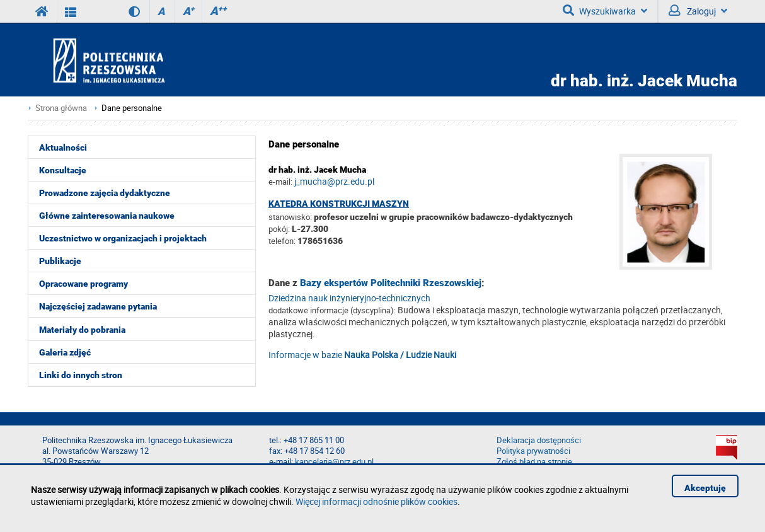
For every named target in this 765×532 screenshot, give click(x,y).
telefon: (282, 241)
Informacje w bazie (362, 355)
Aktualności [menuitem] (63, 147)
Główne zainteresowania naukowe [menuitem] (107, 216)
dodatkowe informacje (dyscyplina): (332, 310)
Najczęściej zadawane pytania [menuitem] (98, 306)
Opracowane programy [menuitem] (83, 284)
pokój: (280, 229)
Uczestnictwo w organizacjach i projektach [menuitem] (123, 238)
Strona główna (61, 108)
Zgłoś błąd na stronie (534, 462)
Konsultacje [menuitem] (63, 170)
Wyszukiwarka (605, 11)
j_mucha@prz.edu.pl (334, 181)
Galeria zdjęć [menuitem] (65, 352)
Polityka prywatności (533, 451)
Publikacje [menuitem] (60, 261)
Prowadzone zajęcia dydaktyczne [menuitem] (105, 193)
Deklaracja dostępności (539, 440)
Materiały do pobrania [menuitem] (82, 330)
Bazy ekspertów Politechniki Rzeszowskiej (391, 283)
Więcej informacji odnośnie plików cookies (377, 501)
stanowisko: (290, 217)
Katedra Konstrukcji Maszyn (339, 204)
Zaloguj (698, 11)
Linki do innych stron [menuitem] (81, 375)
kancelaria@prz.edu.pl (334, 462)
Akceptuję (705, 488)
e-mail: (280, 182)
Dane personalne (132, 108)
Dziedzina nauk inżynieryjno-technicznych (349, 298)
